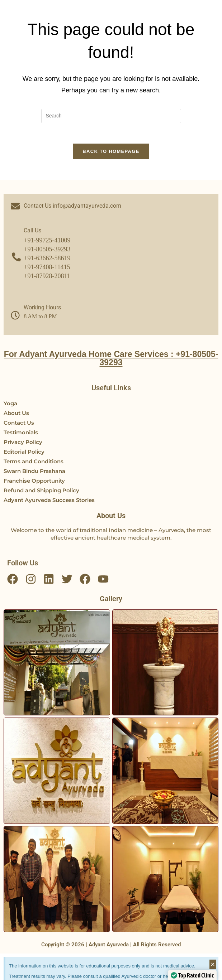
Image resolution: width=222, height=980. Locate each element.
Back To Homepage (111, 152)
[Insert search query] (111, 116)
